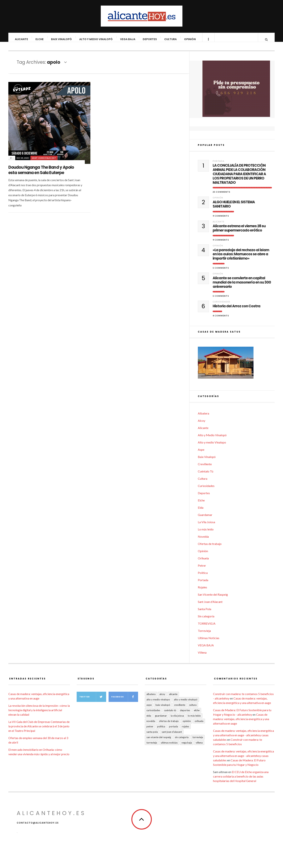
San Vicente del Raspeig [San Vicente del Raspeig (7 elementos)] (159, 741)
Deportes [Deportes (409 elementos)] (185, 714)
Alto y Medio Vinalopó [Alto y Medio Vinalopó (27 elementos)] (186, 703)
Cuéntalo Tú (206, 475)
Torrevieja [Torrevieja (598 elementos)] (198, 741)
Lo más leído (206, 533)
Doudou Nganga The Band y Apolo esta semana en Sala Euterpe (41, 174)
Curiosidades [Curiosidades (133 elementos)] (153, 714)
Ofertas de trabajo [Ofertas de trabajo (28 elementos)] (169, 725)
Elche (40, 39)
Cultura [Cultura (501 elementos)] (193, 709)
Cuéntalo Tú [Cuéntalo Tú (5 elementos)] (170, 714)
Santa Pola (205, 613)
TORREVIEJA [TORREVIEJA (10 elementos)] (152, 746)
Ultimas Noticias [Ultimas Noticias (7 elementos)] (169, 746)
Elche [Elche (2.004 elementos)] (197, 714)
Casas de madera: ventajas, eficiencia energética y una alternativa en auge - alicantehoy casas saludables (243, 739)
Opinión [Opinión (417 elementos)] (187, 725)
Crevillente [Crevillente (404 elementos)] (180, 709)
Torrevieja (204, 634)
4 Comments (221, 319)
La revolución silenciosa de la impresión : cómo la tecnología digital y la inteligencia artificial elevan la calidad (39, 714)
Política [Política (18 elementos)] (161, 730)
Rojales (202, 591)
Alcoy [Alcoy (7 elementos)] (162, 698)
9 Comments (221, 220)
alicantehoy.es (51, 817)
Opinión (190, 39)
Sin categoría (206, 620)
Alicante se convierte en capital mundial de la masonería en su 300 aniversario (242, 286)
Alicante (22, 39)
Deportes (150, 39)
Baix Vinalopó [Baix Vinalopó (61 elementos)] (163, 709)
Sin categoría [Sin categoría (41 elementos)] (182, 741)
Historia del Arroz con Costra (237, 310)
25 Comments (221, 196)
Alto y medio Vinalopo (212, 446)
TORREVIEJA (207, 627)
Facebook (125, 701)
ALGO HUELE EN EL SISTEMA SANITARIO (234, 208)
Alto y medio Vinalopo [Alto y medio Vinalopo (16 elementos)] (158, 703)
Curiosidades (221, 305)
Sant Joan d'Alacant (44, 162)
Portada (219, 165)
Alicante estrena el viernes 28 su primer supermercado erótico (239, 232)
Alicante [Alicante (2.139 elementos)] (173, 698)
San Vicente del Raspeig (213, 598)
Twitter (93, 701)
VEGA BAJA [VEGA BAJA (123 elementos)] (187, 746)
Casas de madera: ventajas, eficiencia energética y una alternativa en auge (241, 723)
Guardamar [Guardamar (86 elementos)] (161, 719)
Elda (201, 511)
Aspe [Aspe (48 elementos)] (149, 709)
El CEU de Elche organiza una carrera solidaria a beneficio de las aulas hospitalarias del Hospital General (241, 780)
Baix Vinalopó (62, 39)
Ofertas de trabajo (210, 547)
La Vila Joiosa (206, 526)
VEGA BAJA (128, 39)
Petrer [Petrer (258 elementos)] (150, 730)
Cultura (171, 39)
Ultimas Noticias (209, 642)
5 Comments (221, 272)
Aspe (201, 453)
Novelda (203, 540)
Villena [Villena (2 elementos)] (199, 746)
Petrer (202, 569)
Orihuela (203, 562)
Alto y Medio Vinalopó (96, 39)
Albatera (203, 417)
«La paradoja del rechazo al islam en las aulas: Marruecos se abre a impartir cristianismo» (241, 258)
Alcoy (202, 424)
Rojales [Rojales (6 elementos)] (185, 730)
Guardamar (205, 518)
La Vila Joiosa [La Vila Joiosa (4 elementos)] (177, 719)
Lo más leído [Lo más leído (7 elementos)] (194, 719)
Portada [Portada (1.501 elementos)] (174, 730)
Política (203, 576)
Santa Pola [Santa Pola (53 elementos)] (152, 736)
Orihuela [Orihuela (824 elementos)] (199, 725)
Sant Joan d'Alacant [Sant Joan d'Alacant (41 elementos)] (172, 736)
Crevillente (205, 468)
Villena (202, 656)
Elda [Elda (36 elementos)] (149, 719)
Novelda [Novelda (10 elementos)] (151, 725)
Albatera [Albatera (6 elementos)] (151, 698)
